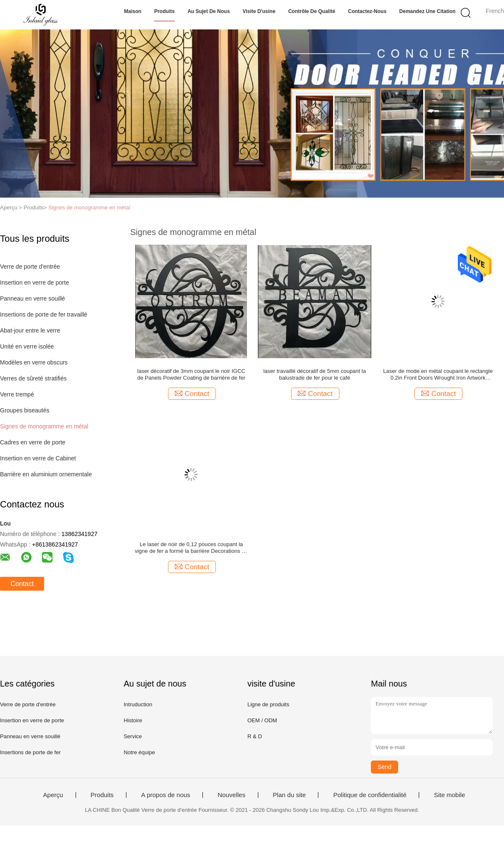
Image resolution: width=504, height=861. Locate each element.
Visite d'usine (259, 11)
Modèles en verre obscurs (34, 362)
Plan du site (289, 795)
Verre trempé (17, 394)
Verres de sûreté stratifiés (33, 378)
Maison (133, 11)
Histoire (133, 720)
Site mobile (449, 795)
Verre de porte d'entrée (30, 267)
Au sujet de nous (209, 11)
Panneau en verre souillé (33, 298)
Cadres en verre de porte (33, 442)
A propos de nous (166, 795)
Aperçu (53, 795)
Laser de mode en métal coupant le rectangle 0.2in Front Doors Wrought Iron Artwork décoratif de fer (438, 375)
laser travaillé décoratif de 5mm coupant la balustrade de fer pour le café (315, 374)
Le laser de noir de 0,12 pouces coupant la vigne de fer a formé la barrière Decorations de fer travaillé (191, 548)
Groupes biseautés (25, 410)
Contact (22, 584)
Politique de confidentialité (370, 795)
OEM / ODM (262, 720)
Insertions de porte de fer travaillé (44, 314)
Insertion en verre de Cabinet (38, 458)
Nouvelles (231, 795)
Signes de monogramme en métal (89, 207)
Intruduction (138, 704)
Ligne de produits (268, 704)
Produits (164, 11)
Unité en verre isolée (27, 346)
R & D (255, 736)
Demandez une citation (428, 11)
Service (133, 736)
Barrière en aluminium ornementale (46, 474)
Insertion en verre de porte (34, 283)
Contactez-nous (367, 11)
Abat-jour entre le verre (30, 330)
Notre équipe (139, 752)
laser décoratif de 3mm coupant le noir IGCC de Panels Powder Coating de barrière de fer (191, 374)
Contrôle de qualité (312, 11)
